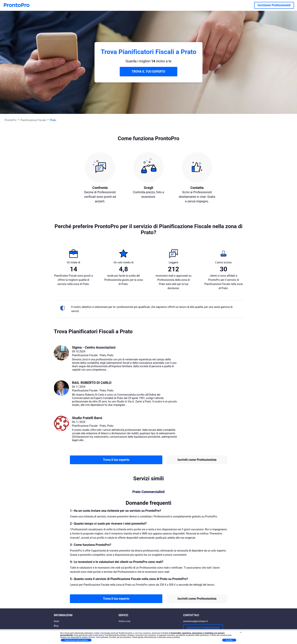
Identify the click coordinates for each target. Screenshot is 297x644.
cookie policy (98, 635)
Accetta (229, 640)
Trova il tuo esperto (116, 460)
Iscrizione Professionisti (274, 5)
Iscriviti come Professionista (197, 460)
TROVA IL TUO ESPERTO (149, 72)
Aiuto (56, 621)
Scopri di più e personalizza (76, 640)
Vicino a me (124, 621)
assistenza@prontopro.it (196, 621)
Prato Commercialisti (149, 492)
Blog (56, 626)
